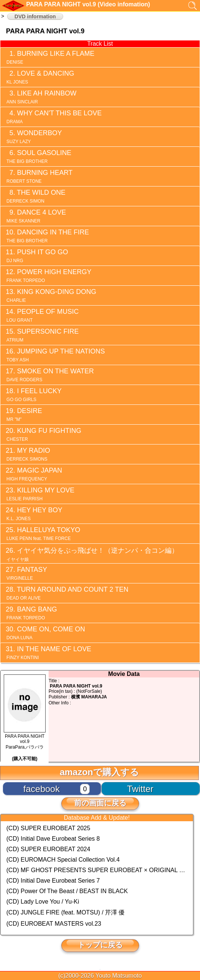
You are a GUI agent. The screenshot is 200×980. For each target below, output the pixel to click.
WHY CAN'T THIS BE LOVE (53, 117)
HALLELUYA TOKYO (43, 534)
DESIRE (24, 415)
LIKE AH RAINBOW (41, 97)
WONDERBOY (33, 137)
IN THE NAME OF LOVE (48, 653)
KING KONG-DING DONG (51, 295)
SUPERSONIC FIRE (42, 335)
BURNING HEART (39, 176)
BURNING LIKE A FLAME (50, 57)
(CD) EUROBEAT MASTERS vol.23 (54, 924)
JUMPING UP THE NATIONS (55, 355)
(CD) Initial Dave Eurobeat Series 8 (53, 839)
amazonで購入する (99, 772)
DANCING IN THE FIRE (47, 236)
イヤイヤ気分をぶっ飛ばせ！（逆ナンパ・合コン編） (92, 554)
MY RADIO (28, 454)
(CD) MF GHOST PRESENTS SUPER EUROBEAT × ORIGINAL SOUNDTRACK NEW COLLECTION (97, 870)
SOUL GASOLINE (38, 157)
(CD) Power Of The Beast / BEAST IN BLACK (67, 891)
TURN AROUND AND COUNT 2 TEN (67, 593)
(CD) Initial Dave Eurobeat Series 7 (53, 881)
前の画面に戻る (100, 803)
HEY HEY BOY (34, 514)
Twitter (140, 789)
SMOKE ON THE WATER (50, 375)
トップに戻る (100, 945)
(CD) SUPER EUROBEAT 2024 (48, 849)
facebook (41, 789)
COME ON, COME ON (45, 633)
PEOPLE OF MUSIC (42, 315)
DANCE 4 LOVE (36, 216)
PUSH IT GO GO (37, 256)
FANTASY (26, 573)
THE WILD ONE (35, 196)
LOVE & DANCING (40, 77)
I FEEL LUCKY (33, 395)
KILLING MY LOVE (40, 494)
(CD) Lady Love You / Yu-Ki (43, 902)
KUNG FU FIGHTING (43, 434)
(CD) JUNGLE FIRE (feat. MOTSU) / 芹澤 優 (65, 912)
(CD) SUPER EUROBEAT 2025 (48, 828)
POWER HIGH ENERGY (48, 276)
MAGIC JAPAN (34, 474)
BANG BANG (31, 613)
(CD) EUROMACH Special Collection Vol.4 (63, 860)
